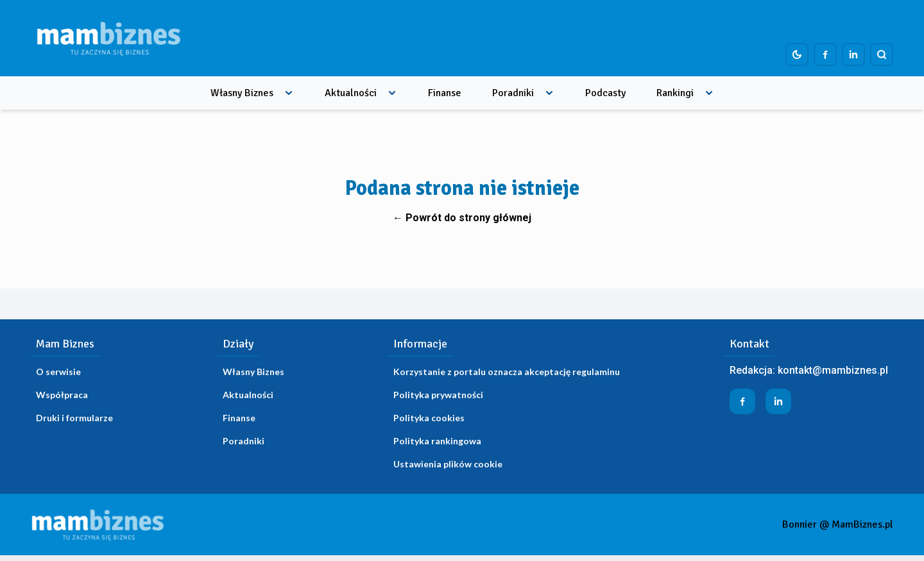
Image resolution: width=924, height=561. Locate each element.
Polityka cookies (429, 418)
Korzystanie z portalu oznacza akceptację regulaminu (507, 372)
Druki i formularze (74, 418)
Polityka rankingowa (437, 441)
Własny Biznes (242, 93)
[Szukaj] (882, 54)
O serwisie (58, 372)
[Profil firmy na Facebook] (825, 54)
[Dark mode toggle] (797, 54)
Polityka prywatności (438, 395)
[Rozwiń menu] (289, 93)
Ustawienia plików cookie (448, 464)
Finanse (445, 93)
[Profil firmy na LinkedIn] (853, 54)
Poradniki (513, 93)
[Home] (108, 38)
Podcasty (605, 93)
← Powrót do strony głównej (462, 218)
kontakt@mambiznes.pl (833, 370)
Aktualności (351, 93)
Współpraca (62, 395)
